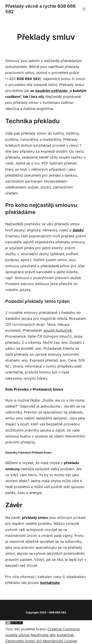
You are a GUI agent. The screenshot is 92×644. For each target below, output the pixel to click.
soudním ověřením (51, 91)
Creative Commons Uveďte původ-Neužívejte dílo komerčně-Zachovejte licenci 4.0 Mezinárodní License (42, 635)
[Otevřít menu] (84, 9)
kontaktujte (50, 583)
